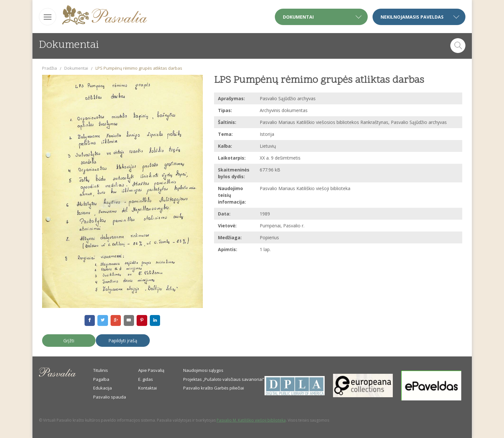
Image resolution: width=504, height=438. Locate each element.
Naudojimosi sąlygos (203, 370)
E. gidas (146, 379)
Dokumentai (76, 68)
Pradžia (50, 68)
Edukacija (103, 388)
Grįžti (69, 341)
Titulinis (101, 370)
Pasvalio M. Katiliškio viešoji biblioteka (251, 420)
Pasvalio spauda (110, 397)
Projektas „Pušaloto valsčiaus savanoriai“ (224, 379)
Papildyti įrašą (123, 341)
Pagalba (101, 379)
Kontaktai (148, 388)
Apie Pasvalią (151, 370)
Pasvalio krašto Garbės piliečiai (214, 388)
